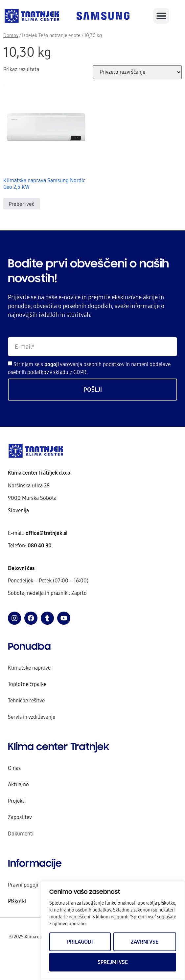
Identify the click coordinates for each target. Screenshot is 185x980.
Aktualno (18, 784)
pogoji (52, 364)
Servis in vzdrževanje (32, 717)
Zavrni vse (145, 942)
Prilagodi (80, 942)
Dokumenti (21, 833)
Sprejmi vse (113, 962)
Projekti (17, 801)
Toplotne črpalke (27, 684)
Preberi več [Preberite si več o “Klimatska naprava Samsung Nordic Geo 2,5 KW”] (22, 204)
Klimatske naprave (29, 668)
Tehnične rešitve (26, 700)
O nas (14, 768)
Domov (11, 35)
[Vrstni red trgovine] (137, 72)
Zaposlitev (20, 817)
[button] (161, 16)
